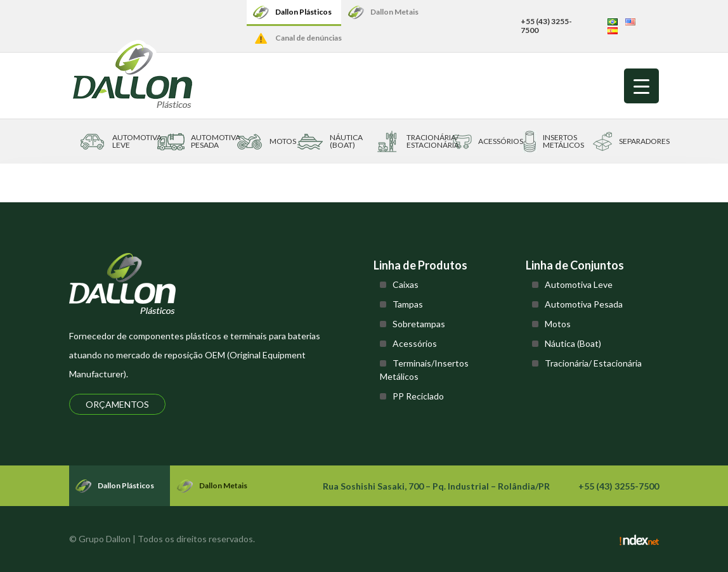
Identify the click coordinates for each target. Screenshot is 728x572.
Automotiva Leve (579, 284)
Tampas (408, 304)
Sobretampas (419, 324)
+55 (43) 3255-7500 (546, 26)
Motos (558, 324)
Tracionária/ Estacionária (593, 363)
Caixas (406, 284)
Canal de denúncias (309, 38)
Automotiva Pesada (584, 304)
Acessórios (415, 343)
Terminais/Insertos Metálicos (424, 370)
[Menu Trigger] (641, 86)
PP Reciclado (418, 396)
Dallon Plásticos (303, 12)
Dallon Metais (394, 12)
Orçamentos (117, 404)
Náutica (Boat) (573, 343)
